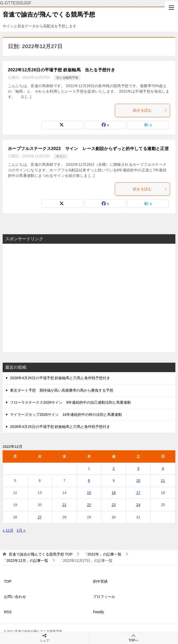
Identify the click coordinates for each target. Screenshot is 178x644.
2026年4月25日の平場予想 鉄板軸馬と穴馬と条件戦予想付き (60, 427)
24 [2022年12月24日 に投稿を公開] (138, 505)
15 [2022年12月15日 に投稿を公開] (89, 493)
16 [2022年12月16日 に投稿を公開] (114, 493)
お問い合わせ (15, 597)
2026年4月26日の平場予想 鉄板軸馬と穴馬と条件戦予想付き (60, 378)
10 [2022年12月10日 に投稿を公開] (138, 481)
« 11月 (8, 530)
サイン (61, 156)
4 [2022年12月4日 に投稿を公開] (163, 468)
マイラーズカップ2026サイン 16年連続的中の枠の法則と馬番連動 (66, 415)
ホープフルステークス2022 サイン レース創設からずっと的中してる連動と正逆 (88, 149)
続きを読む (150, 110)
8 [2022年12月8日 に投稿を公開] (89, 481)
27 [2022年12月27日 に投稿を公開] (40, 517)
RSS (8, 612)
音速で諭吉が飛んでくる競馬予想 (49, 14)
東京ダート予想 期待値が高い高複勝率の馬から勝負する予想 (62, 390)
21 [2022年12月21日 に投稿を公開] (65, 505)
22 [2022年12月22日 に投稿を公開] (89, 505)
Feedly (98, 612)
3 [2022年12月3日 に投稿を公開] (138, 468)
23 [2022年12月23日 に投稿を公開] (114, 505)
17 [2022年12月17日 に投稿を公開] (138, 493)
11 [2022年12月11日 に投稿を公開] (163, 481)
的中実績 (100, 581)
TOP (41, 554)
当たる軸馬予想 (67, 78)
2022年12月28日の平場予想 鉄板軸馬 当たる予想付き (61, 70)
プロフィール (104, 597)
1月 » (21, 530)
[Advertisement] (89, 298)
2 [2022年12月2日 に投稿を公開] (114, 468)
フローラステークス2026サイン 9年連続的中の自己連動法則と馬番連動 (70, 402)
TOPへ (133, 638)
